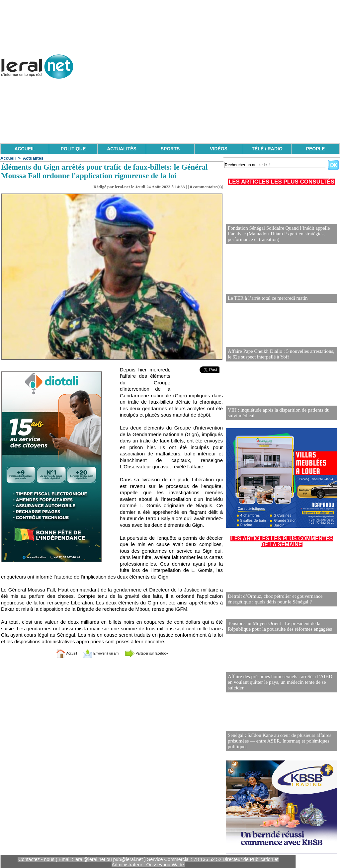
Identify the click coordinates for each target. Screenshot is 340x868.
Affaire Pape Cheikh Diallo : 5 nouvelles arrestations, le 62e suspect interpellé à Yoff (280, 354)
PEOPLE (316, 149)
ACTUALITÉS (122, 149)
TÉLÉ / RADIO (267, 149)
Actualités (33, 158)
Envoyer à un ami (95, 653)
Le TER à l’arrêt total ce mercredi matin (265, 298)
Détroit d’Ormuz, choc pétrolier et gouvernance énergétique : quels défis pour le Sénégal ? (272, 599)
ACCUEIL (25, 149)
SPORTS (170, 149)
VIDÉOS (219, 149)
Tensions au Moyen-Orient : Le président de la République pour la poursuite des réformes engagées (276, 626)
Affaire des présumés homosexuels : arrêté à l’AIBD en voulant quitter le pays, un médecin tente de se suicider (279, 685)
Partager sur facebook (156, 653)
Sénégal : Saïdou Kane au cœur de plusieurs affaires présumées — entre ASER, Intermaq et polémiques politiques (276, 741)
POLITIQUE (73, 149)
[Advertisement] (219, 96)
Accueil (8, 158)
